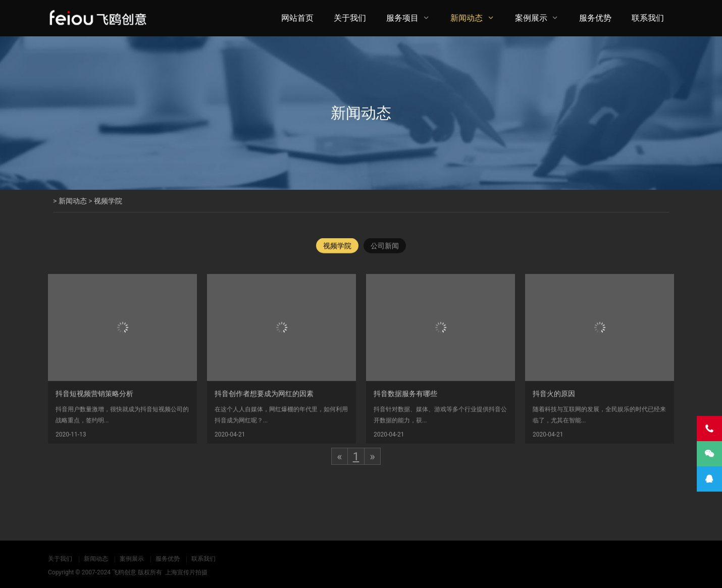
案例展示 (531, 18)
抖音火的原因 (554, 400)
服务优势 (595, 18)
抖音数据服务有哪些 (405, 400)
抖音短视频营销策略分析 (94, 400)
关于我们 (350, 18)
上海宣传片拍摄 (186, 572)
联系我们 (648, 18)
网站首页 (297, 18)
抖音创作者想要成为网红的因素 (264, 400)
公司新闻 (385, 246)
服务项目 (402, 18)
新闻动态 (467, 18)
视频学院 (108, 201)
